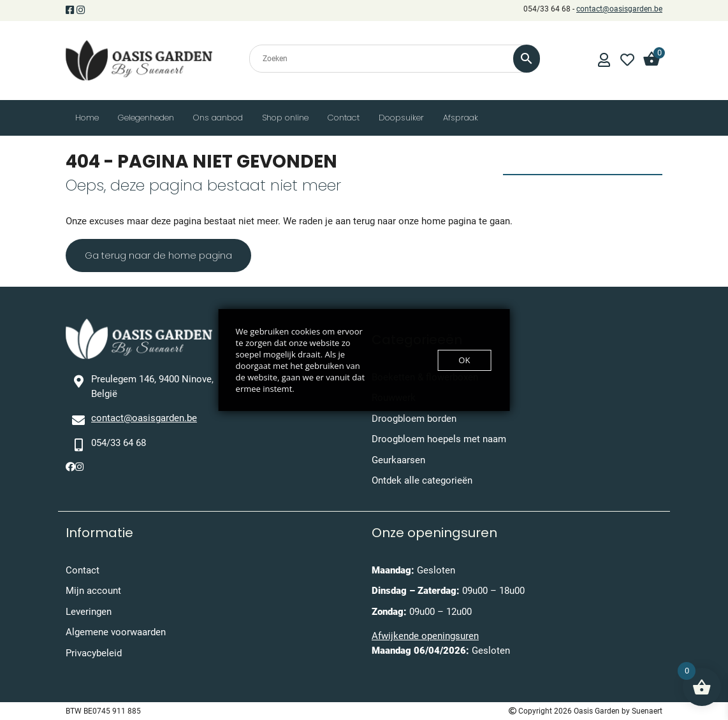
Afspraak (461, 118)
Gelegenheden (146, 118)
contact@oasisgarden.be (619, 9)
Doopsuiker (401, 118)
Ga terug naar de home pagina (158, 255)
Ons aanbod (218, 118)
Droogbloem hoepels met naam (439, 439)
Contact (344, 118)
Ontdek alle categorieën (422, 480)
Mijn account (93, 591)
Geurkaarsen (398, 460)
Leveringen (89, 612)
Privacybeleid (94, 653)
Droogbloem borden (414, 419)
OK (464, 360)
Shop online (285, 118)
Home (87, 118)
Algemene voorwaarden (116, 632)
